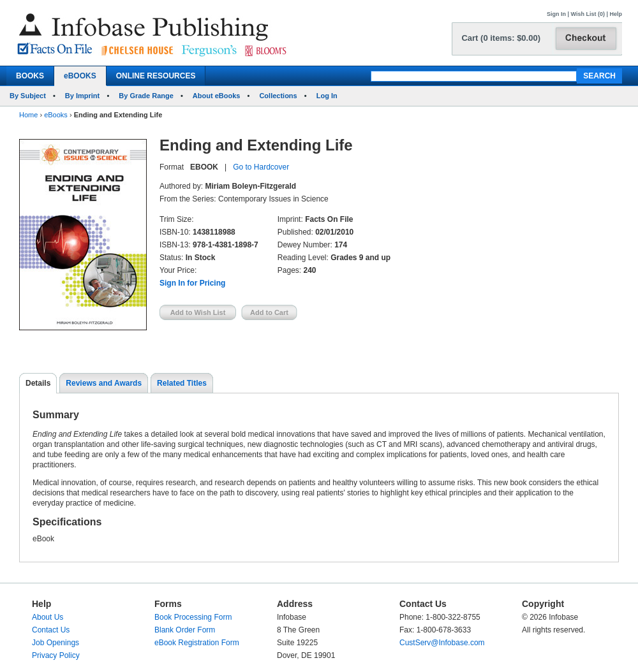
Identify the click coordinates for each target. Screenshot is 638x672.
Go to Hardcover (261, 167)
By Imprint (82, 96)
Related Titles (182, 383)
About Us (48, 617)
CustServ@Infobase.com (442, 643)
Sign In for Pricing (192, 283)
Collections (278, 96)
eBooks (56, 115)
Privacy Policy (56, 655)
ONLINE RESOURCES (156, 76)
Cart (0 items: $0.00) (501, 38)
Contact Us (51, 630)
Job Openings (56, 643)
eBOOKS (80, 76)
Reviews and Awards (104, 383)
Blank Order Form (185, 630)
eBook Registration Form (197, 643)
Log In (327, 96)
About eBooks (217, 96)
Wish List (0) (588, 14)
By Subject (28, 96)
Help (616, 14)
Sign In (556, 14)
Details (38, 383)
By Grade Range (146, 96)
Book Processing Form (193, 617)
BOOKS (30, 76)
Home (28, 115)
